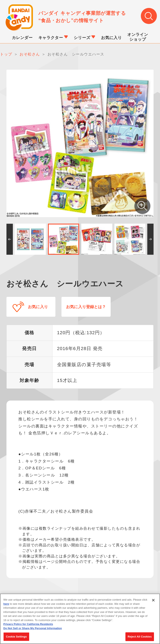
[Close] (153, 601)
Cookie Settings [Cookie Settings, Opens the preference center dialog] (16, 638)
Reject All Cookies (140, 638)
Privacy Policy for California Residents (28, 626)
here (6, 605)
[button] (10, 239)
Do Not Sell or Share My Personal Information (33, 630)
